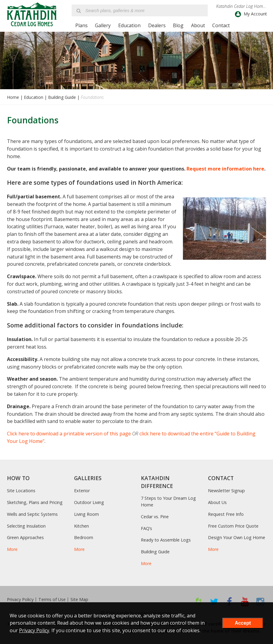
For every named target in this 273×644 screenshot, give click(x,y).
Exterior (82, 491)
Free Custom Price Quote (233, 526)
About (198, 25)
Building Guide (62, 97)
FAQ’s (146, 528)
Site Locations (21, 491)
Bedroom (84, 537)
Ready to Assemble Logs (166, 540)
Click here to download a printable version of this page (69, 434)
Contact (221, 25)
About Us (217, 502)
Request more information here (225, 169)
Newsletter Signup (226, 491)
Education (129, 25)
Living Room (86, 514)
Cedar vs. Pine (155, 517)
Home (13, 97)
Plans (81, 25)
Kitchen (81, 526)
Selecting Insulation (26, 526)
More (12, 549)
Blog (178, 25)
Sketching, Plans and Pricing (35, 502)
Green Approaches (25, 537)
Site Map (79, 600)
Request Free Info (226, 514)
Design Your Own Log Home (237, 537)
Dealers (157, 25)
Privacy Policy (20, 600)
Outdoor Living (89, 502)
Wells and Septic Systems (32, 514)
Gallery (103, 25)
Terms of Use (52, 600)
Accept (243, 623)
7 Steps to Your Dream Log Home (168, 501)
